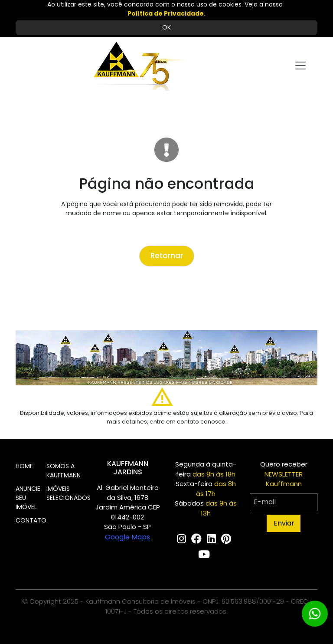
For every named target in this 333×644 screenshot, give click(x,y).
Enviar (284, 523)
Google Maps (127, 537)
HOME (24, 466)
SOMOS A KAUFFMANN (64, 471)
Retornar (167, 256)
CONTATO (31, 520)
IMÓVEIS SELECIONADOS (69, 493)
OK (166, 27)
